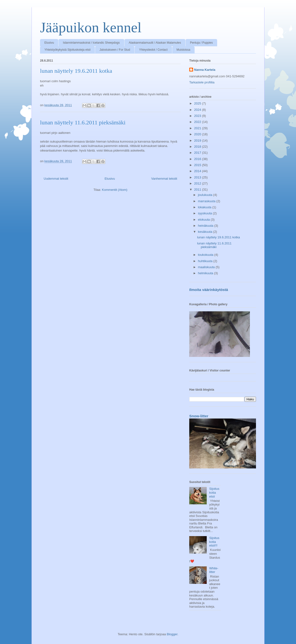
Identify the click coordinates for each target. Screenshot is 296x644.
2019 (198, 141)
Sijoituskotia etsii (214, 492)
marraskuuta (207, 201)
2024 (198, 110)
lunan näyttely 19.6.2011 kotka (76, 71)
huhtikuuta (206, 261)
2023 (198, 116)
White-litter (214, 570)
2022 (198, 122)
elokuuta (204, 220)
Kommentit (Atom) (115, 190)
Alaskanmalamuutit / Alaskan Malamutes (155, 43)
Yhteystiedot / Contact (153, 50)
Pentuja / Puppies (201, 43)
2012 (198, 183)
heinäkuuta (206, 226)
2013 (198, 177)
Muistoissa (184, 50)
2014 (198, 171)
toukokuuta (206, 255)
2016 (198, 159)
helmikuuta (206, 273)
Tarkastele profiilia (202, 82)
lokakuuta (205, 207)
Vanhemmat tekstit (164, 179)
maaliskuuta (207, 267)
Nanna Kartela (205, 70)
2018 (198, 147)
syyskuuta (205, 213)
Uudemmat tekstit (56, 179)
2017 (198, 153)
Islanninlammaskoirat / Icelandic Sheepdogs (91, 43)
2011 (198, 189)
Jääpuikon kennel (91, 27)
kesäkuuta (206, 232)
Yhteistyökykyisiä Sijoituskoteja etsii (67, 50)
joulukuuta (206, 195)
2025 (198, 103)
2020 (198, 134)
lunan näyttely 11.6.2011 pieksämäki (83, 122)
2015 (198, 165)
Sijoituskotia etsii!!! (214, 542)
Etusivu (49, 43)
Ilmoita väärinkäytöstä (209, 290)
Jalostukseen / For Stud (115, 50)
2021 (198, 128)
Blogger (172, 634)
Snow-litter (199, 416)
